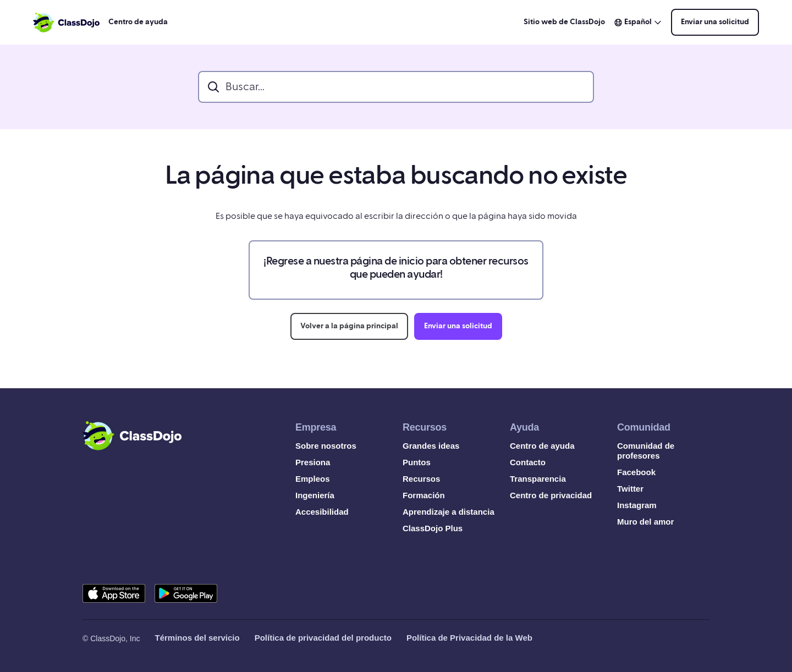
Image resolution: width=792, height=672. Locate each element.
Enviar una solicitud (715, 22)
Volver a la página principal (349, 326)
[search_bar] (396, 87)
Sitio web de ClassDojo (564, 22)
